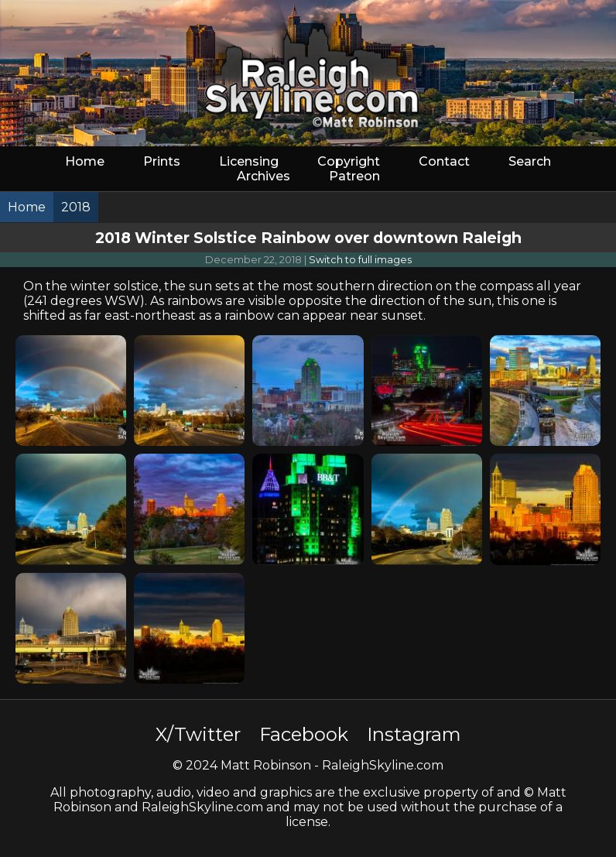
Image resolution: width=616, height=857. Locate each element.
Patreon (354, 176)
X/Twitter (198, 734)
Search (530, 161)
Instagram (414, 734)
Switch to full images (360, 260)
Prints (162, 161)
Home (85, 161)
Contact (444, 161)
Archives (264, 176)
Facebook (304, 734)
